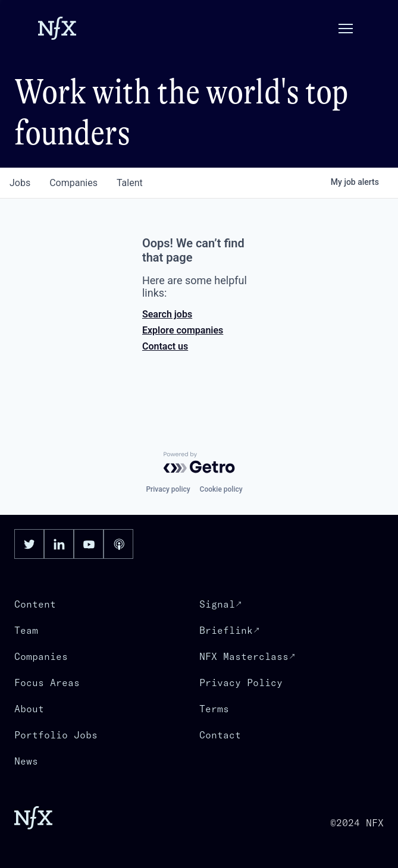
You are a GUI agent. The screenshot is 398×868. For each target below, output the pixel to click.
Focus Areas (47, 683)
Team (26, 630)
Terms (214, 709)
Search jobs (167, 314)
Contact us (165, 346)
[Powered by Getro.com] (199, 463)
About (29, 709)
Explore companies (183, 330)
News (26, 761)
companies (73, 183)
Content (35, 604)
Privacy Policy (241, 683)
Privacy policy (168, 489)
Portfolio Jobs (56, 735)
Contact (220, 735)
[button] (346, 29)
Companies (41, 656)
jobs (20, 183)
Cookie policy (221, 489)
